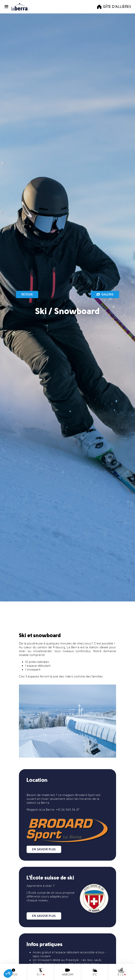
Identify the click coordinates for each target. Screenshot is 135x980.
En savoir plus (44, 849)
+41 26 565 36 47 (67, 810)
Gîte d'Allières (114, 7)
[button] (7, 7)
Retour (27, 294)
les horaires (83, 799)
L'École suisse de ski (41, 893)
